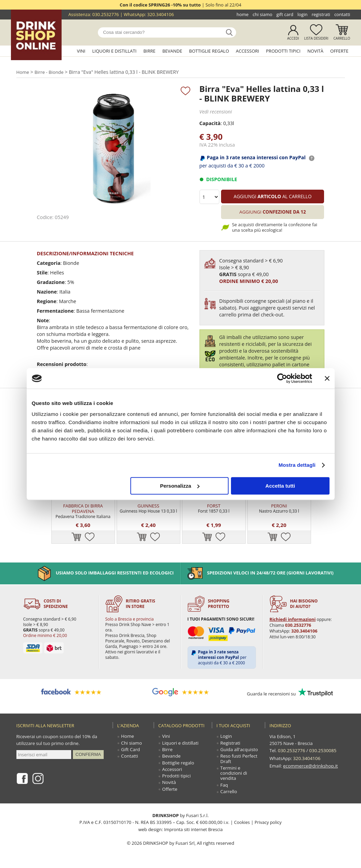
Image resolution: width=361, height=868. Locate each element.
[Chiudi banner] (327, 378)
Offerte (339, 51)
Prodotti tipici (283, 51)
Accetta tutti (280, 486)
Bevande (172, 51)
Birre (149, 51)
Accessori (247, 51)
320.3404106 (160, 14)
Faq (224, 788)
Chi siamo (262, 14)
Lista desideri (316, 38)
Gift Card (285, 14)
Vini (81, 51)
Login (302, 14)
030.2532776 (106, 14)
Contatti (342, 14)
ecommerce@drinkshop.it (310, 764)
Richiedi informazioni (291, 620)
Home (242, 14)
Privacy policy (268, 825)
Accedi (293, 38)
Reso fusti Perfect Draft (239, 760)
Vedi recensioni (215, 112)
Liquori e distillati (114, 51)
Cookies (241, 825)
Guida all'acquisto (239, 751)
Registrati (321, 14)
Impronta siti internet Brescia (193, 832)
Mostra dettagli (297, 465)
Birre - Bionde (50, 72)
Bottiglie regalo (209, 51)
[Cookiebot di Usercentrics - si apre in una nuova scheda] (282, 378)
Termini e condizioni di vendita (234, 775)
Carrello (342, 38)
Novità (315, 51)
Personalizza (180, 486)
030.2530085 (322, 751)
